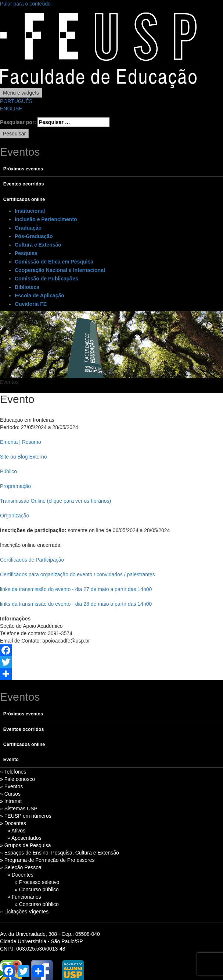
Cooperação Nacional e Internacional (60, 270)
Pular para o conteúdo (25, 4)
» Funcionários (24, 897)
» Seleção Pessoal (21, 867)
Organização (15, 516)
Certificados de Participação (32, 560)
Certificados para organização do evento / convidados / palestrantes (78, 574)
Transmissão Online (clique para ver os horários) (55, 501)
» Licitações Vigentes (24, 912)
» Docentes (13, 823)
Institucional (30, 211)
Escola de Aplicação (39, 296)
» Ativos (16, 831)
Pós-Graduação (34, 236)
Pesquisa (26, 253)
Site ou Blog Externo (24, 457)
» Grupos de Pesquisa (26, 845)
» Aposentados (24, 838)
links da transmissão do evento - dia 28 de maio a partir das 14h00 (76, 604)
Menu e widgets (21, 93)
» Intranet (11, 801)
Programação (15, 486)
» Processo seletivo (37, 882)
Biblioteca (27, 287)
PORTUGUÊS (16, 101)
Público (8, 471)
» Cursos (10, 794)
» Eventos (11, 786)
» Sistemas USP (19, 809)
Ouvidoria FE (31, 304)
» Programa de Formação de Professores (47, 860)
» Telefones (13, 772)
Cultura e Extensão (38, 245)
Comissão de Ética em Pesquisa (54, 262)
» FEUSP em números (26, 816)
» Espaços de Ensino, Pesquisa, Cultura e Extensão (60, 853)
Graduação (28, 228)
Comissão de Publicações (46, 279)
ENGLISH (11, 109)
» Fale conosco (17, 779)
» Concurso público (37, 889)
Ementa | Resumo (21, 442)
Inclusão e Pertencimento (46, 219)
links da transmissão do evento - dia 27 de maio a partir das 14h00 (76, 589)
